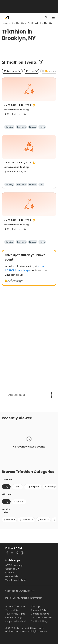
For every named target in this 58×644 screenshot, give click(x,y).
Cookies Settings (40, 621)
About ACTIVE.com (15, 606)
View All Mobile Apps (16, 580)
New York (9, 520)
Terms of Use (12, 610)
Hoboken (43, 520)
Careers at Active (40, 614)
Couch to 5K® (12, 569)
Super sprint (33, 487)
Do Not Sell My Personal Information (24, 598)
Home (5, 23)
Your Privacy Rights (15, 614)
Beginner (19, 502)
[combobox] (12, 71)
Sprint (17, 487)
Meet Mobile (12, 576)
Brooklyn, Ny (18, 23)
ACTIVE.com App (14, 565)
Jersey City (26, 520)
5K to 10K (10, 573)
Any (6, 487)
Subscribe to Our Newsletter (20, 591)
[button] (31, 71)
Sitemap (35, 606)
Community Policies (41, 617)
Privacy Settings (14, 617)
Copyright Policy (39, 610)
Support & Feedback (16, 621)
